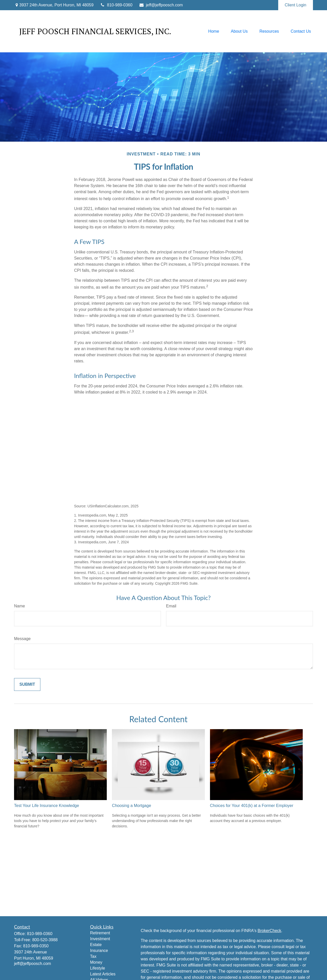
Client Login (296, 5)
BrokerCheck (269, 931)
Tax (93, 956)
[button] (214, 31)
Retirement (100, 933)
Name (20, 606)
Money (96, 962)
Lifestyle (98, 968)
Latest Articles (103, 974)
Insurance (99, 951)
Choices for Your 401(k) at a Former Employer (252, 806)
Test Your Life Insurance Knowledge (46, 806)
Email (171, 606)
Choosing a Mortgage (131, 806)
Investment (100, 939)
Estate (96, 945)
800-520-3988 (45, 940)
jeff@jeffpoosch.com (161, 5)
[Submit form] (27, 684)
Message (22, 639)
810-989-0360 (116, 5)
